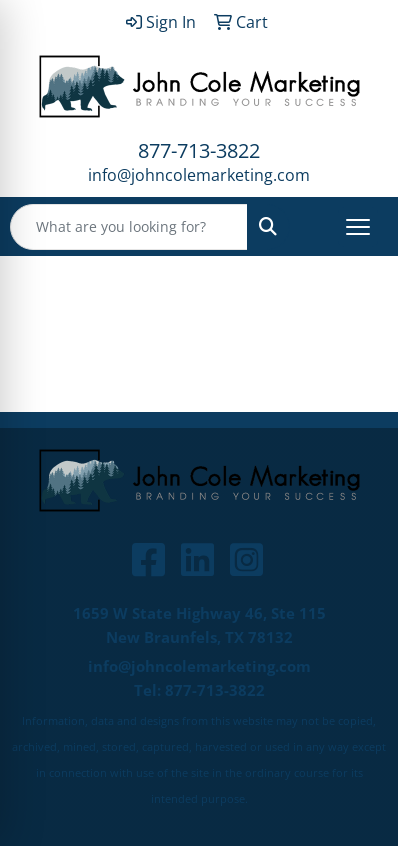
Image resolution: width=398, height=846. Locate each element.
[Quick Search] (129, 227)
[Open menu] (358, 227)
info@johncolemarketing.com (199, 175)
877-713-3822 (199, 150)
